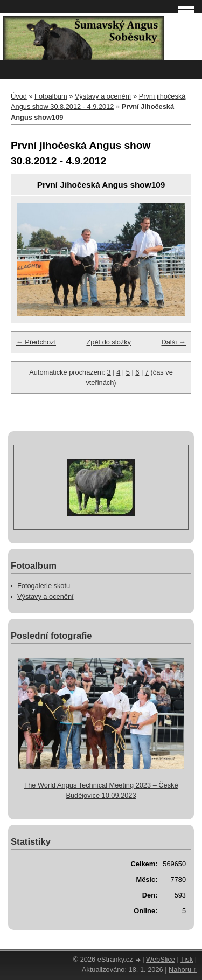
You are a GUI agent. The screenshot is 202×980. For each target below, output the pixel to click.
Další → (173, 342)
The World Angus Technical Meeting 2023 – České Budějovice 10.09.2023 (101, 790)
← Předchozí (36, 342)
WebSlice (161, 959)
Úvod (19, 96)
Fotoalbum (51, 96)
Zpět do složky (109, 342)
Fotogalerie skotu (44, 586)
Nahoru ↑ (183, 969)
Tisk (187, 959)
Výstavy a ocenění (103, 96)
